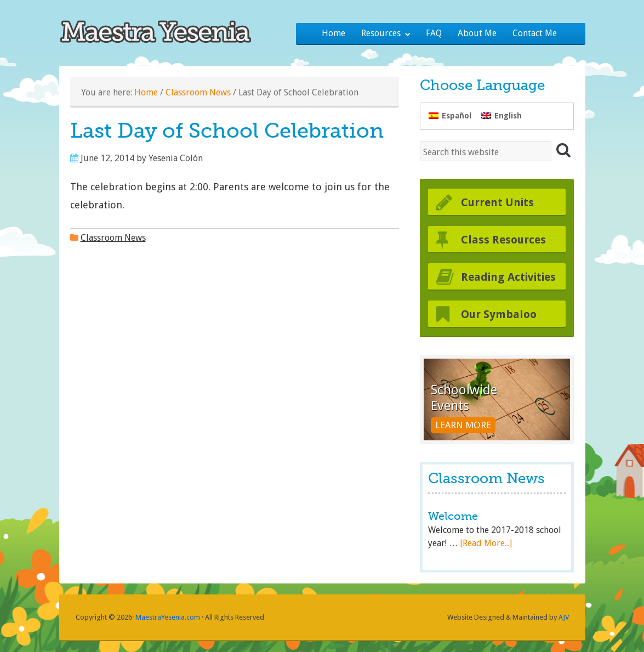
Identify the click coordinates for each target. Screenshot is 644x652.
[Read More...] (486, 543)
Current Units (497, 202)
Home (146, 92)
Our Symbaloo (499, 314)
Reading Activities (508, 277)
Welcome (453, 516)
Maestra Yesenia (164, 30)
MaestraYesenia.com (168, 617)
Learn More (463, 425)
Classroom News (198, 92)
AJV (564, 617)
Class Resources (503, 240)
